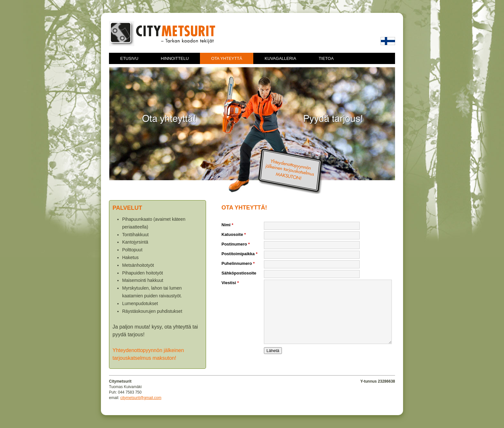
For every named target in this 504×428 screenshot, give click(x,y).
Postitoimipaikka (239, 254)
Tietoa (326, 58)
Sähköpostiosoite (239, 273)
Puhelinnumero (238, 263)
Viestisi (230, 283)
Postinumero (236, 244)
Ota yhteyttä (227, 58)
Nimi (227, 225)
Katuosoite (234, 234)
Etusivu (129, 58)
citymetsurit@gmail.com (141, 398)
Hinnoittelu (175, 58)
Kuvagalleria (280, 58)
